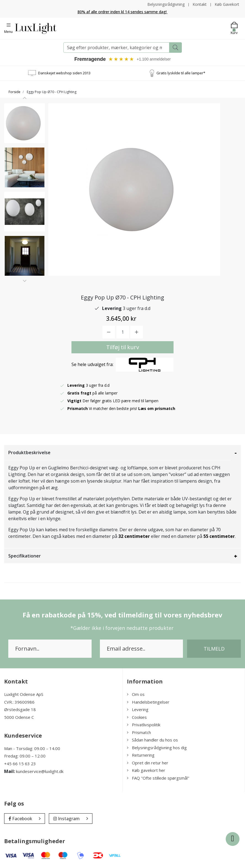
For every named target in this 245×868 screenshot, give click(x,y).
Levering (138, 710)
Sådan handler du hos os (152, 740)
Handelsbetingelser (148, 702)
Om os (136, 695)
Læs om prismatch (157, 409)
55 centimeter (219, 536)
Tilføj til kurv (123, 347)
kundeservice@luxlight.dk (40, 771)
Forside (14, 92)
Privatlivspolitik (144, 725)
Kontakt (200, 4)
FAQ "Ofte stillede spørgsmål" (158, 778)
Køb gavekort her (146, 770)
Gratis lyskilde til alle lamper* (181, 73)
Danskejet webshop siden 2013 (64, 73)
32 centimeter (134, 536)
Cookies (137, 717)
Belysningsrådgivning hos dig (157, 748)
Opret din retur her (148, 763)
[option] (25, 123)
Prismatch (139, 732)
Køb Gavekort (227, 4)
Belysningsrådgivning (166, 4)
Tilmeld (214, 649)
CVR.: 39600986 (19, 702)
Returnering (141, 755)
